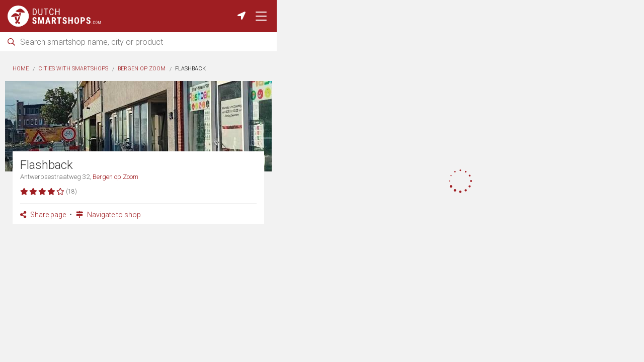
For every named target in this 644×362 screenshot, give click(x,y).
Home (21, 69)
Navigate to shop (108, 215)
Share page (43, 215)
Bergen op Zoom (142, 69)
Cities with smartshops (73, 69)
